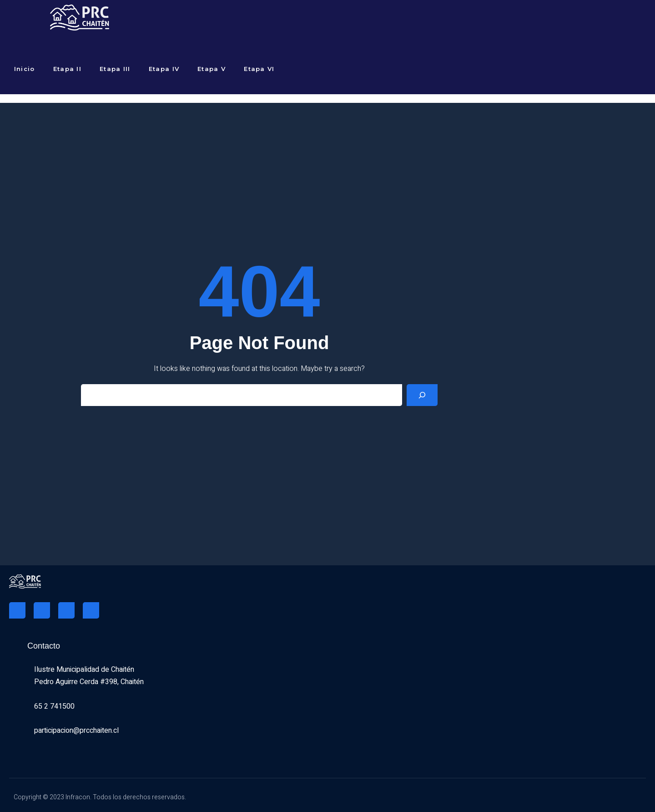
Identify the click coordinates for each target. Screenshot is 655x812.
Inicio (25, 69)
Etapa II (67, 69)
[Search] (422, 395)
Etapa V (212, 69)
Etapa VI (259, 69)
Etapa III (115, 69)
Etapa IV (164, 69)
